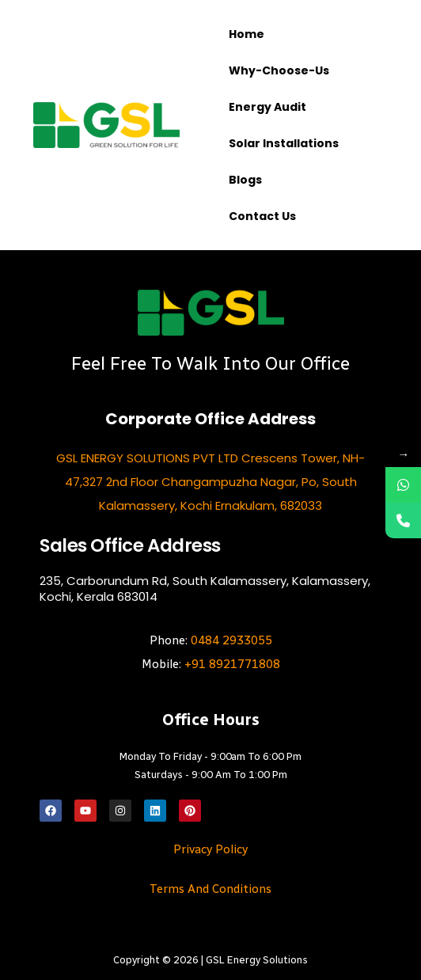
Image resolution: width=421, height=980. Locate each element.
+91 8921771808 (232, 664)
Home (247, 34)
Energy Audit (267, 107)
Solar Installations (284, 143)
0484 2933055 (231, 640)
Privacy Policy (210, 849)
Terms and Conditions (210, 889)
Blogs (245, 180)
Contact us (262, 216)
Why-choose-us (279, 70)
